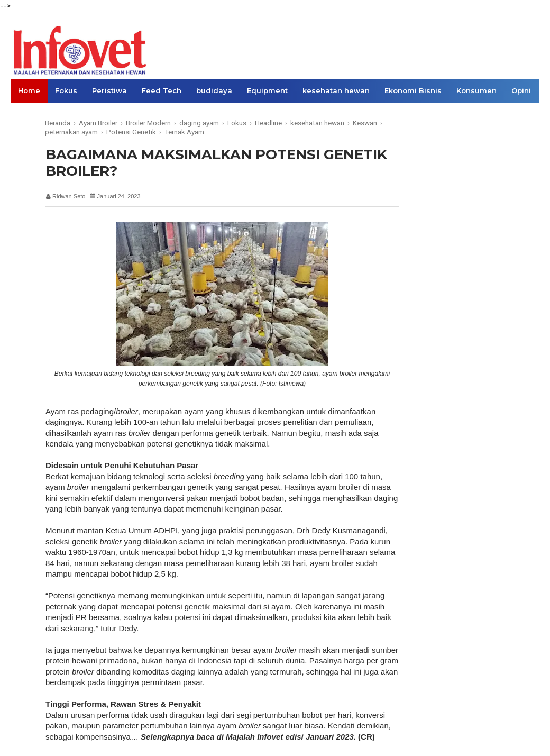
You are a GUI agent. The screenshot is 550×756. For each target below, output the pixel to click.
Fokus (66, 90)
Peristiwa (109, 90)
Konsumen (476, 90)
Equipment (267, 90)
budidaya (214, 90)
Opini (521, 90)
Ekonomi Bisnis (413, 90)
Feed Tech (162, 90)
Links (28, 114)
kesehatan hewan (336, 90)
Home (29, 90)
